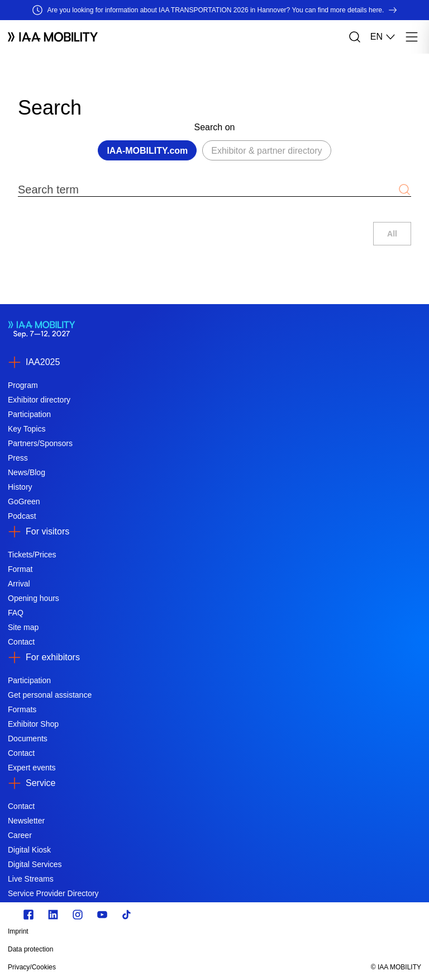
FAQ (16, 613)
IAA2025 (43, 362)
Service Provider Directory (53, 893)
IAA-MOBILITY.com (147, 151)
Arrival (19, 584)
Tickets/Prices (32, 555)
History (20, 487)
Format (20, 569)
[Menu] (412, 37)
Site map (23, 627)
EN (383, 37)
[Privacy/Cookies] (152, 967)
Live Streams (31, 879)
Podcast (22, 516)
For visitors (47, 531)
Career (20, 835)
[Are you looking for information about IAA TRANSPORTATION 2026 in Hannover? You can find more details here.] (214, 10)
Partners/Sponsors (40, 443)
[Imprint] (152, 931)
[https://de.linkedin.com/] (53, 915)
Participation (29, 414)
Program (23, 385)
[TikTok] (127, 915)
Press (18, 458)
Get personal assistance (50, 695)
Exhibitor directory (39, 400)
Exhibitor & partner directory (266, 151)
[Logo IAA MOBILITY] (53, 37)
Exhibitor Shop (33, 724)
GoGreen (24, 501)
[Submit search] (404, 190)
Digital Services (35, 864)
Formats (22, 709)
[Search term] (208, 190)
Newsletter (26, 821)
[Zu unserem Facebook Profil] (28, 915)
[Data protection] (152, 949)
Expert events (32, 768)
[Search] (355, 37)
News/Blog (27, 472)
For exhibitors (53, 657)
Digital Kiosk (29, 850)
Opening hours (34, 598)
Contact (21, 642)
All (392, 234)
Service (40, 783)
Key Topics (27, 429)
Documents (28, 738)
